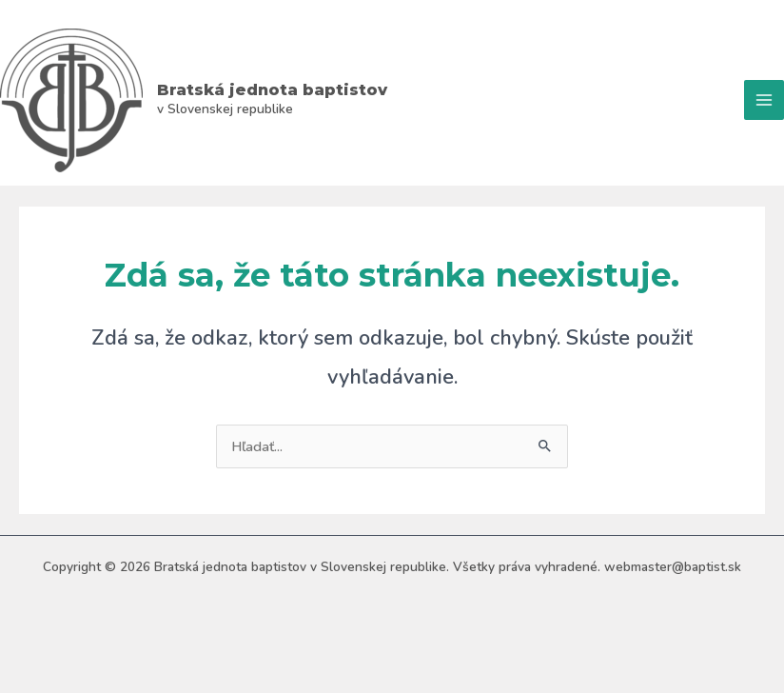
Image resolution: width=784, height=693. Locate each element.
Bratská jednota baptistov (272, 89)
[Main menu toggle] (764, 100)
